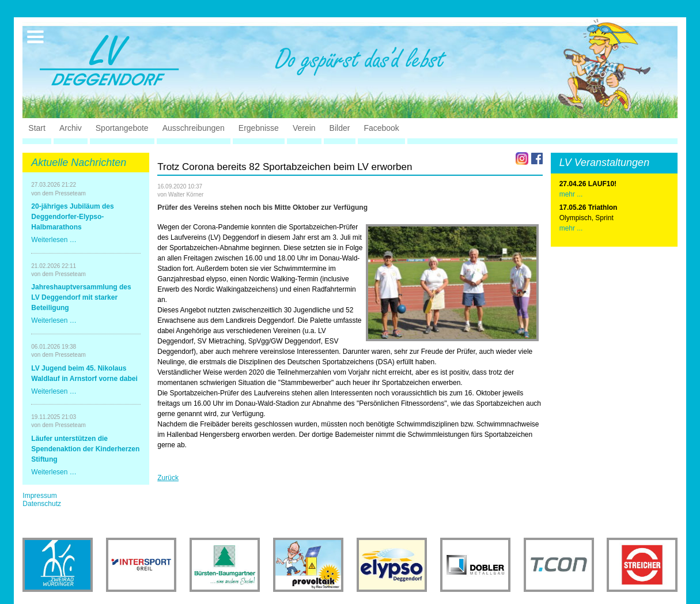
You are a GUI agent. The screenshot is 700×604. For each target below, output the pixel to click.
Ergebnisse (259, 128)
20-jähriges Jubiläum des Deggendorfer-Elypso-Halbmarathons (72, 217)
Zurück (168, 478)
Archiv (71, 128)
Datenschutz (42, 504)
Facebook (381, 128)
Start (37, 128)
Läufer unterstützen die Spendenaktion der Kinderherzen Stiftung (85, 449)
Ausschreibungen (194, 128)
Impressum (39, 496)
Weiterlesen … (54, 240)
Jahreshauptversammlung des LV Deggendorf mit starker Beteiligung (81, 297)
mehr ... (571, 228)
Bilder (340, 128)
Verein (304, 128)
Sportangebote (122, 128)
